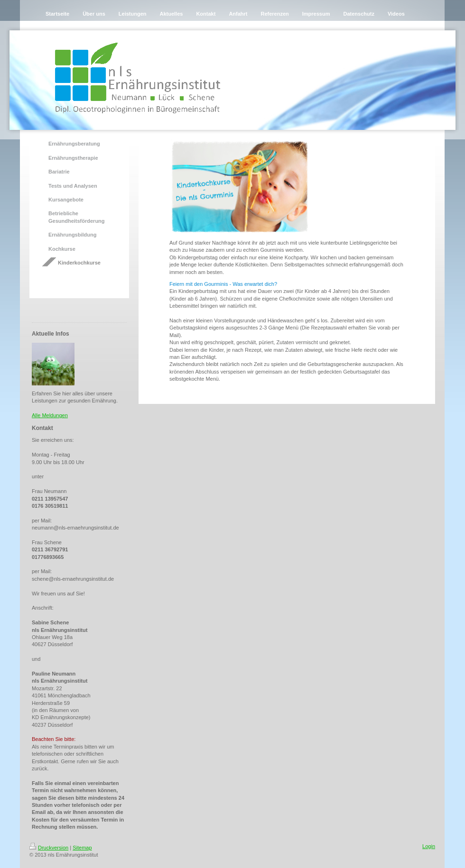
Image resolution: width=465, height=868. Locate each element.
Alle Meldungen (50, 415)
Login (429, 846)
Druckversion (49, 848)
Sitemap (82, 848)
